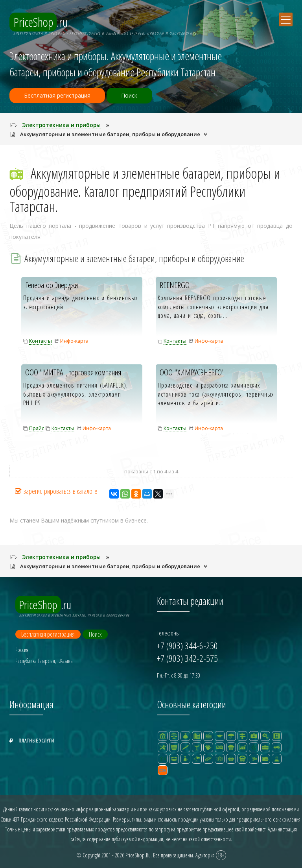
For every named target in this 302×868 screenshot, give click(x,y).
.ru (41, 22)
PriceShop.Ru (138, 854)
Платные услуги (32, 739)
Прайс (37, 428)
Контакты (41, 341)
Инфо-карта (74, 341)
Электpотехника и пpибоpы (62, 125)
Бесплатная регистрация (58, 96)
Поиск (134, 96)
